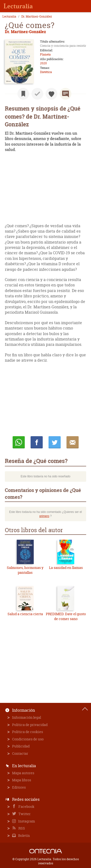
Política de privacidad (30, 725)
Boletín (24, 835)
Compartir (37, 442)
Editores (19, 787)
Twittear (55, 442)
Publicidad (21, 746)
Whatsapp (19, 442)
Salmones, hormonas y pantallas (25, 570)
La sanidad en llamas (66, 568)
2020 (43, 63)
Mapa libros (22, 780)
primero (44, 516)
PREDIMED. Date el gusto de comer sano (66, 616)
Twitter (24, 814)
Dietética (46, 72)
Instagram (26, 821)
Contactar (20, 753)
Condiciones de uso (28, 739)
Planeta (45, 54)
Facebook (26, 807)
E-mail (73, 442)
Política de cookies (28, 732)
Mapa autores (23, 773)
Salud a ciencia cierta (25, 614)
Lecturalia (9, 17)
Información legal (27, 717)
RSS (21, 828)
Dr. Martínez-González (37, 17)
